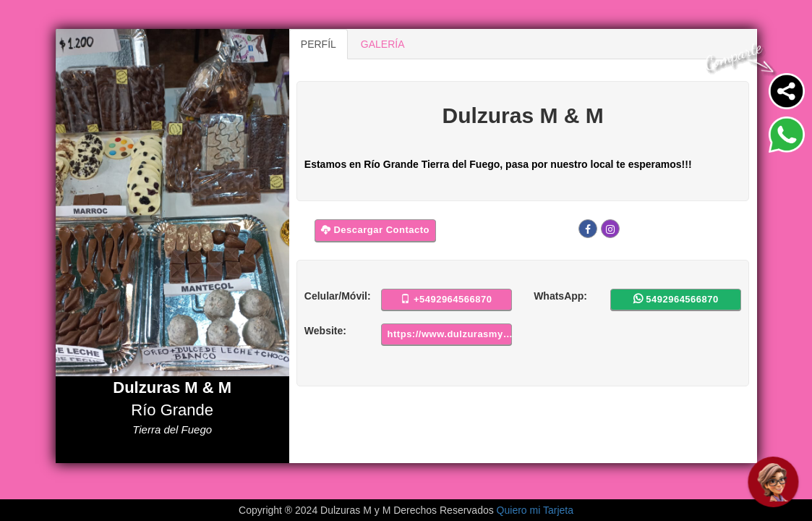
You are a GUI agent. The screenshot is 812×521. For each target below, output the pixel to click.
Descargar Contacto (375, 230)
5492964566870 (676, 299)
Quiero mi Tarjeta (535, 510)
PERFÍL (319, 44)
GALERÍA (383, 44)
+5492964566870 (446, 299)
